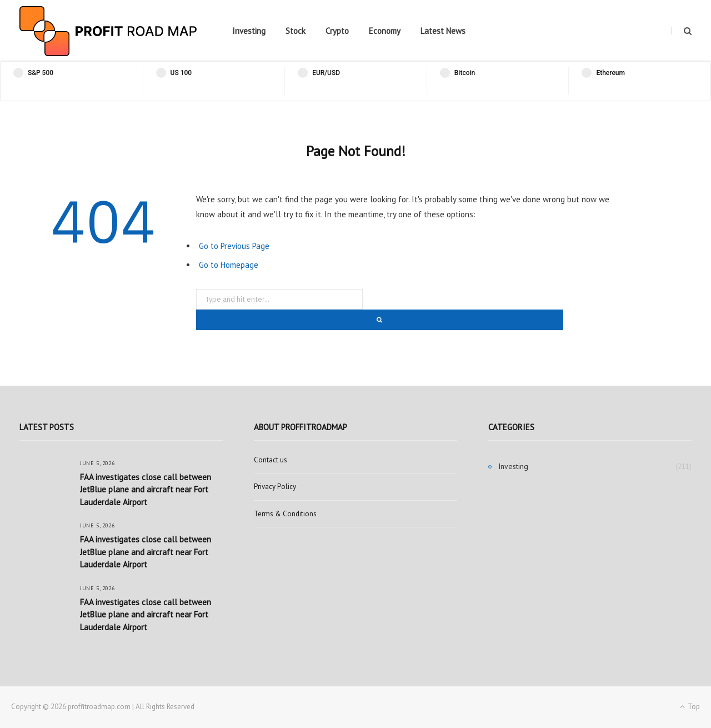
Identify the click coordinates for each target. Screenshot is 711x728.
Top (690, 707)
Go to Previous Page (234, 246)
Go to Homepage (229, 265)
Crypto (337, 31)
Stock (296, 31)
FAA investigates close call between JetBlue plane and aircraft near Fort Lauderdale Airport (146, 490)
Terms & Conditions (285, 514)
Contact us (271, 460)
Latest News (443, 31)
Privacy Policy (275, 487)
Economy (385, 31)
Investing (249, 31)
